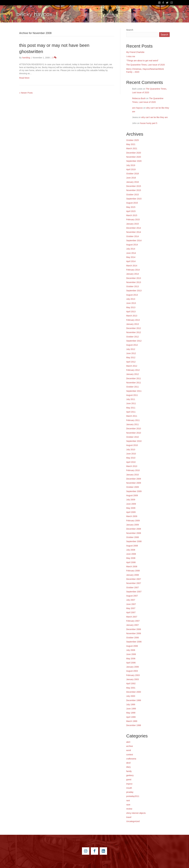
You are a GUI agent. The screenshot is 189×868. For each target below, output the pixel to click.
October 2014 (133, 236)
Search (130, 30)
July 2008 (131, 550)
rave (128, 805)
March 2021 (132, 148)
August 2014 (132, 245)
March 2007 (132, 617)
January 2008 (133, 575)
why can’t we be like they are (155, 117)
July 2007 (131, 600)
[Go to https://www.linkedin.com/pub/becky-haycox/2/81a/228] (103, 851)
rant (128, 800)
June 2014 (131, 253)
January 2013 (133, 324)
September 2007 (134, 592)
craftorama (131, 759)
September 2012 (134, 341)
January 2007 (133, 625)
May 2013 (131, 307)
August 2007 (132, 596)
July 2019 (131, 165)
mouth (129, 788)
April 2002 (131, 683)
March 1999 (132, 721)
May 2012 (131, 357)
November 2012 (134, 332)
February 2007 (133, 621)
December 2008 (134, 529)
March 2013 (132, 316)
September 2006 (134, 642)
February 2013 (133, 320)
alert (128, 742)
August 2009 (132, 495)
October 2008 (133, 537)
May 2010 (131, 458)
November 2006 (134, 633)
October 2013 (133, 286)
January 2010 (133, 475)
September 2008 (134, 541)
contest (130, 755)
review (129, 809)
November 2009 (134, 483)
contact (167, 14)
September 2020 (134, 161)
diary (128, 767)
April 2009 (131, 512)
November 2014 (134, 232)
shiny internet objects (136, 813)
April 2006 (131, 663)
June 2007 (131, 604)
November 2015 (134, 190)
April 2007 (131, 612)
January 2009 (133, 525)
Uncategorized (133, 821)
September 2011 (134, 391)
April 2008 (131, 562)
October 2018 (133, 174)
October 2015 (133, 195)
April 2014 (131, 261)
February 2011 (133, 420)
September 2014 (134, 240)
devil (128, 763)
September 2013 (134, 291)
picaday (130, 792)
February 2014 (133, 270)
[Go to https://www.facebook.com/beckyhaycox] (94, 851)
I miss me (131, 56)
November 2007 (134, 583)
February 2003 (133, 675)
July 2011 (131, 399)
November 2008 (134, 533)
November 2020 (134, 157)
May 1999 (131, 713)
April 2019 (131, 169)
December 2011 (134, 378)
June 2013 (131, 303)
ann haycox (137, 108)
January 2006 (133, 667)
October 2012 (133, 337)
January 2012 (133, 374)
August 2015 (132, 203)
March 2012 (132, 366)
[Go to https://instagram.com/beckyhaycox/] (86, 851)
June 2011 (131, 403)
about (149, 14)
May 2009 (131, 508)
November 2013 (134, 282)
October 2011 (133, 387)
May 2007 (131, 608)
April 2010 (131, 462)
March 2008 (132, 567)
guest (129, 780)
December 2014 (134, 228)
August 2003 (132, 671)
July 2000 (131, 696)
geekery (130, 775)
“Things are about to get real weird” (142, 61)
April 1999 (131, 717)
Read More (24, 78)
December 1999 (134, 700)
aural (129, 750)
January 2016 (133, 182)
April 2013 (131, 312)
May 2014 (131, 257)
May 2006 (131, 659)
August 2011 (132, 395)
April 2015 (131, 211)
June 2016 (131, 178)
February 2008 (133, 571)
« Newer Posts (26, 93)
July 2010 (131, 450)
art (157, 14)
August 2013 (132, 295)
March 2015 (132, 215)
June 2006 (131, 654)
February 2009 (133, 521)
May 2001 (131, 688)
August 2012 (132, 345)
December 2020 (134, 153)
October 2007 (133, 587)
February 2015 (133, 220)
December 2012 (134, 328)
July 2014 (131, 249)
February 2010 (133, 470)
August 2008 (132, 546)
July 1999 (131, 704)
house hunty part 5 (149, 123)
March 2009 (132, 516)
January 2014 (133, 274)
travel (129, 817)
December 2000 (134, 692)
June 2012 (131, 353)
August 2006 (132, 646)
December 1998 (134, 725)
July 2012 (131, 349)
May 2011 (131, 408)
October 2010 (133, 437)
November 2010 (134, 433)
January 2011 (133, 424)
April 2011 (131, 412)
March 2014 (132, 266)
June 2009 (131, 504)
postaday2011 (133, 796)
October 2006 (133, 638)
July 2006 (131, 650)
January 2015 (133, 224)
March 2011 (132, 416)
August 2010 (132, 445)
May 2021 (131, 144)
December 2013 (134, 278)
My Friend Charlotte (135, 52)
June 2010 (131, 454)
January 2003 (133, 679)
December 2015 (134, 186)
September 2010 (134, 441)
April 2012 (131, 362)
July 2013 (131, 299)
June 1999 (131, 709)
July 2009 (131, 500)
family (129, 771)
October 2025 (133, 140)
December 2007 (134, 579)
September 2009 (134, 491)
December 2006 (134, 629)
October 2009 (133, 487)
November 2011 (134, 383)
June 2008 (131, 554)
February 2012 (133, 370)
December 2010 (134, 429)
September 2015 (134, 199)
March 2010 (132, 466)
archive (130, 746)
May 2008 (131, 558)
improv (129, 784)
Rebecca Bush (139, 98)
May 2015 (131, 207)
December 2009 (134, 479)
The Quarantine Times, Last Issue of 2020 (146, 65)
